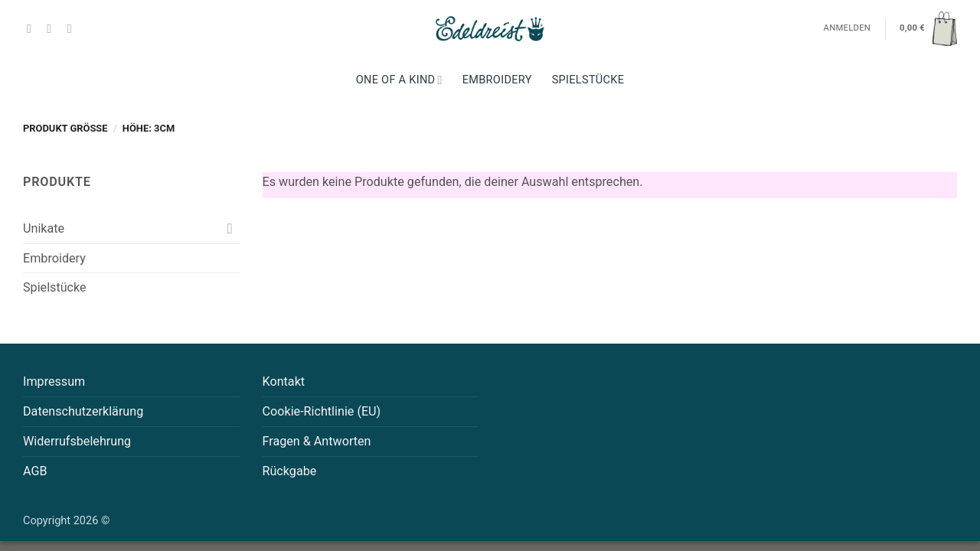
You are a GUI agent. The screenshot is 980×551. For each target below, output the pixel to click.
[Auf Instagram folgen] (53, 28)
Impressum (54, 381)
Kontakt (284, 381)
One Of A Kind (399, 80)
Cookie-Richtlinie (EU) (322, 411)
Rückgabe (290, 471)
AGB (35, 471)
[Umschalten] (230, 228)
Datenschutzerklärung (83, 411)
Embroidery (497, 80)
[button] (928, 28)
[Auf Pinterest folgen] (73, 28)
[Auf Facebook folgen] (33, 28)
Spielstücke (588, 80)
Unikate (44, 228)
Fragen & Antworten (317, 441)
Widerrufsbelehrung (77, 441)
